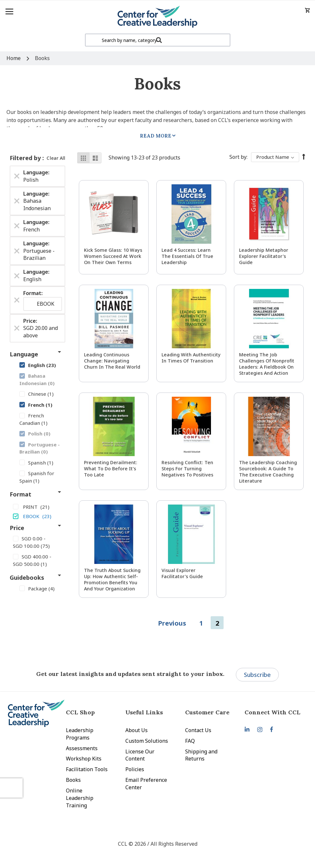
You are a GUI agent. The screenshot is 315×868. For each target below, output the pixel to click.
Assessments (82, 748)
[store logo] (157, 17)
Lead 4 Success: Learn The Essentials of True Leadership (187, 256)
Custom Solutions (147, 741)
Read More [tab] (156, 136)
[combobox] (158, 40)
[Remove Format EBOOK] (17, 300)
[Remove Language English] (17, 276)
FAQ (190, 741)
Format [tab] (21, 494)
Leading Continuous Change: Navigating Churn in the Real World (112, 361)
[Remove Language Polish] (17, 176)
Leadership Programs (80, 734)
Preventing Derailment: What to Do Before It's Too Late (111, 469)
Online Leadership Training (80, 798)
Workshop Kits (84, 759)
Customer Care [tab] (207, 712)
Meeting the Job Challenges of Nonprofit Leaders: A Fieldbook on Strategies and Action (267, 364)
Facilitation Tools (87, 769)
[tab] (274, 712)
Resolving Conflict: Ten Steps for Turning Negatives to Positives (187, 469)
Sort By (238, 157)
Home (14, 58)
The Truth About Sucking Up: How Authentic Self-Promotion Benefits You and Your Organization (112, 579)
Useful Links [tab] (144, 712)
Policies (135, 769)
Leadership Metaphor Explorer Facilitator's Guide (264, 256)
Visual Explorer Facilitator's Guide (182, 573)
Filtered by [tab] (26, 158)
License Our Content (140, 755)
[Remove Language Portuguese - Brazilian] (17, 251)
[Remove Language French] (17, 226)
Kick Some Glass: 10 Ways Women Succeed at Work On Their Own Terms (113, 256)
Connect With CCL (273, 712)
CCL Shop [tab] (80, 712)
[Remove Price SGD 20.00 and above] (17, 328)
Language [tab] (24, 354)
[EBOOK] (37, 516)
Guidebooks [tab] (27, 577)
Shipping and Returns (201, 755)
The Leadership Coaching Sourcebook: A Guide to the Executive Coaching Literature (268, 472)
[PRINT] (37, 506)
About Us (136, 730)
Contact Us (198, 730)
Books (73, 780)
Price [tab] (17, 528)
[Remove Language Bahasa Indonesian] (17, 201)
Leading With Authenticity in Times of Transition (191, 358)
